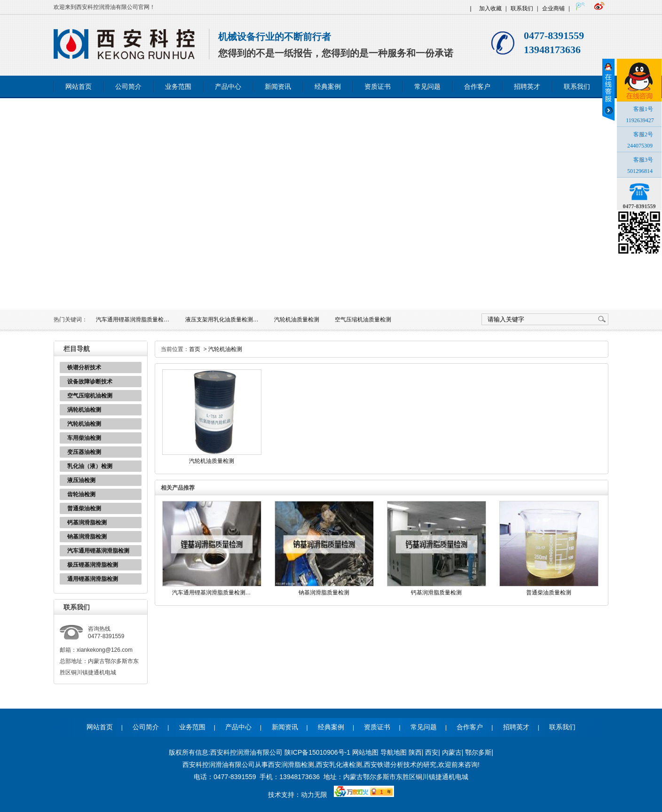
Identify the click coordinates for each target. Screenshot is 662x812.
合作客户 (477, 87)
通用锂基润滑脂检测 (93, 579)
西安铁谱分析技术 (390, 765)
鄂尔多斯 (478, 752)
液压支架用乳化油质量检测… (222, 320)
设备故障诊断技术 (90, 382)
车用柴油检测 (84, 438)
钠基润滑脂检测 (87, 537)
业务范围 (178, 87)
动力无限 (314, 795)
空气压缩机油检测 (90, 396)
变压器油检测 (84, 452)
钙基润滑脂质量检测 (436, 593)
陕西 (415, 752)
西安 (432, 752)
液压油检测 (81, 480)
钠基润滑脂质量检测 (324, 593)
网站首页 (79, 87)
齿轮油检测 (81, 494)
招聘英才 (527, 87)
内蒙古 (452, 752)
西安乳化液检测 (339, 765)
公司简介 (128, 87)
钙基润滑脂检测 (87, 523)
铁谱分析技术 (84, 367)
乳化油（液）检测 (90, 466)
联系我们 (522, 8)
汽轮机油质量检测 (297, 320)
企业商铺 (553, 8)
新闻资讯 (278, 87)
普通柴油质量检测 (549, 593)
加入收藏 (490, 8)
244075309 (640, 146)
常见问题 (427, 87)
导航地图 (394, 752)
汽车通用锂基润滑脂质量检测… (212, 593)
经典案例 (328, 87)
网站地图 (365, 752)
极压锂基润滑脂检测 (93, 565)
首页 (195, 349)
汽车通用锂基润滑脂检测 (98, 551)
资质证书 (378, 87)
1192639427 (640, 120)
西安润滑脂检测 (291, 765)
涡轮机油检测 (84, 410)
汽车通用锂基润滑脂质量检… (133, 320)
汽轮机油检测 (84, 424)
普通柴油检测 (84, 508)
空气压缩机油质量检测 (363, 320)
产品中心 (228, 87)
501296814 (640, 171)
